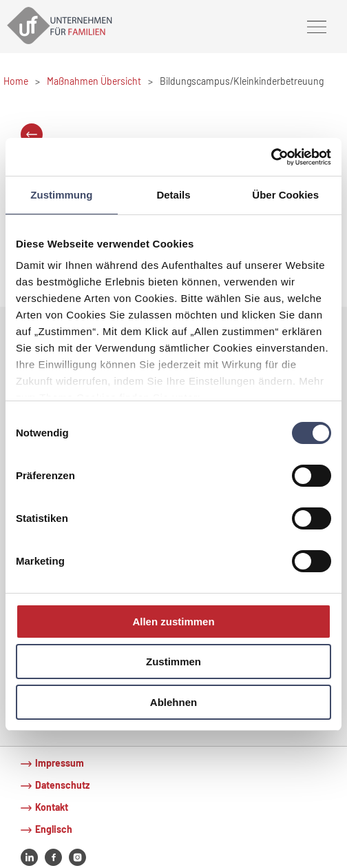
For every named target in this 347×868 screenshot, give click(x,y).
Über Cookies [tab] (285, 195)
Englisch (54, 829)
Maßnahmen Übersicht (94, 81)
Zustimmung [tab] (61, 195)
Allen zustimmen (173, 622)
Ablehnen (173, 702)
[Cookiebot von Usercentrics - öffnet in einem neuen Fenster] (271, 157)
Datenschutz (62, 785)
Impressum (60, 763)
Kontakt (52, 807)
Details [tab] (173, 195)
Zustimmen (173, 662)
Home (16, 81)
